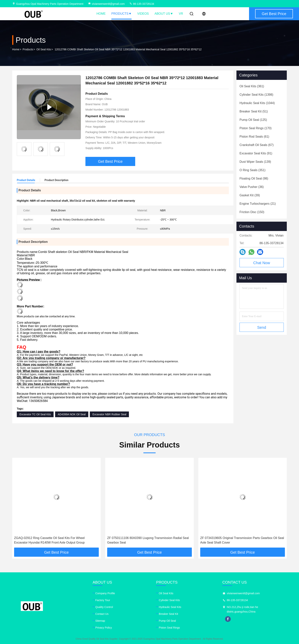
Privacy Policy (104, 628)
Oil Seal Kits (44, 49)
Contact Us (102, 614)
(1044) (257, 103)
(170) (256, 128)
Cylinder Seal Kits (169, 600)
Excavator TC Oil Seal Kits (35, 414)
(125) (253, 120)
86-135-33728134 (142, 4)
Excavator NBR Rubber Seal (109, 414)
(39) (250, 195)
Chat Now (262, 263)
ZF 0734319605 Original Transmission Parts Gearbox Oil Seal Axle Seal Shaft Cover (242, 540)
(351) (252, 170)
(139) (255, 162)
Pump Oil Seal (167, 621)
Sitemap (100, 621)
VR (181, 14)
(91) (256, 153)
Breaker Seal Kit (168, 614)
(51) (254, 111)
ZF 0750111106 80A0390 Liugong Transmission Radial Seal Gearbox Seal (148, 540)
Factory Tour (103, 600)
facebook (228, 619)
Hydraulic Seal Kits (170, 607)
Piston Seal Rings (169, 628)
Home (101, 14)
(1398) (256, 95)
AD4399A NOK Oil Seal (72, 414)
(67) (257, 145)
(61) (254, 137)
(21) (258, 204)
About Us (164, 14)
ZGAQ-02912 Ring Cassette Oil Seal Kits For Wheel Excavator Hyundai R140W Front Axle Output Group (49, 540)
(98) (254, 178)
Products (121, 14)
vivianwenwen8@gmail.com (106, 4)
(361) (252, 86)
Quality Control (104, 607)
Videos (143, 14)
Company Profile (105, 593)
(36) (252, 187)
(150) (252, 212)
